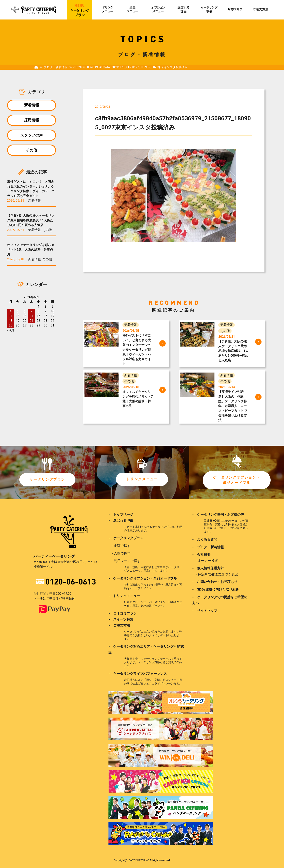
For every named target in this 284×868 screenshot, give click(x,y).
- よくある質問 (205, 539)
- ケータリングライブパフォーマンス (138, 673)
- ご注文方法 (119, 625)
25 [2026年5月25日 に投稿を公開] (11, 328)
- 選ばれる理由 (121, 520)
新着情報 (32, 105)
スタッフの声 (32, 136)
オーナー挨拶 (208, 560)
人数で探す (122, 553)
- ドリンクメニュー (124, 596)
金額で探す (122, 545)
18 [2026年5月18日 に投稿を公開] (11, 323)
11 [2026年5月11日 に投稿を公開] (11, 318)
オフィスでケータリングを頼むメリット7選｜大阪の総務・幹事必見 (31, 252)
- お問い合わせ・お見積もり (215, 582)
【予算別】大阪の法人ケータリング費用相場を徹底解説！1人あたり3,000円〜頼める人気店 (31, 223)
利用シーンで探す (127, 561)
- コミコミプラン (123, 613)
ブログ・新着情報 (56, 67)
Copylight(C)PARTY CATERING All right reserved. (142, 860)
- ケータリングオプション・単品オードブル (143, 578)
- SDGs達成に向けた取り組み (216, 589)
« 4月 (11, 332)
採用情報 (32, 121)
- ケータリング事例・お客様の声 (218, 515)
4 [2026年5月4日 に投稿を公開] (11, 314)
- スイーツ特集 (121, 619)
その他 (31, 152)
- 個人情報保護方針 (208, 568)
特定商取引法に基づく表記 (218, 574)
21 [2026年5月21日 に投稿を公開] (32, 323)
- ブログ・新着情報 (208, 547)
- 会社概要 (201, 555)
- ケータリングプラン (126, 538)
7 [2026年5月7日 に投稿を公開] (31, 314)
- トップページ (121, 515)
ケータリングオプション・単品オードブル (237, 480)
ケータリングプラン (47, 480)
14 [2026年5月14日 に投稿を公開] (32, 318)
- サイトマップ (205, 610)
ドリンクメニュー (142, 479)
